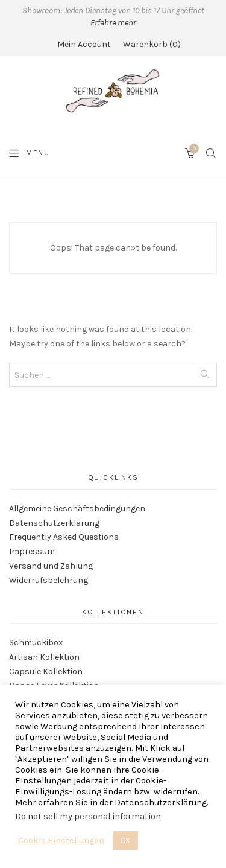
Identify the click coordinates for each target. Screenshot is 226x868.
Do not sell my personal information (88, 816)
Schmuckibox (36, 643)
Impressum (32, 551)
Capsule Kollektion (46, 672)
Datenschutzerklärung (54, 523)
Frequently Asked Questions (64, 537)
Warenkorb (152, 44)
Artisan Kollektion (44, 657)
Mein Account (84, 44)
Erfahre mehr (113, 23)
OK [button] (126, 841)
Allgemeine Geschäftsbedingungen (77, 509)
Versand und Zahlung (51, 566)
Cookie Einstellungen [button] (61, 841)
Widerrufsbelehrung (49, 580)
